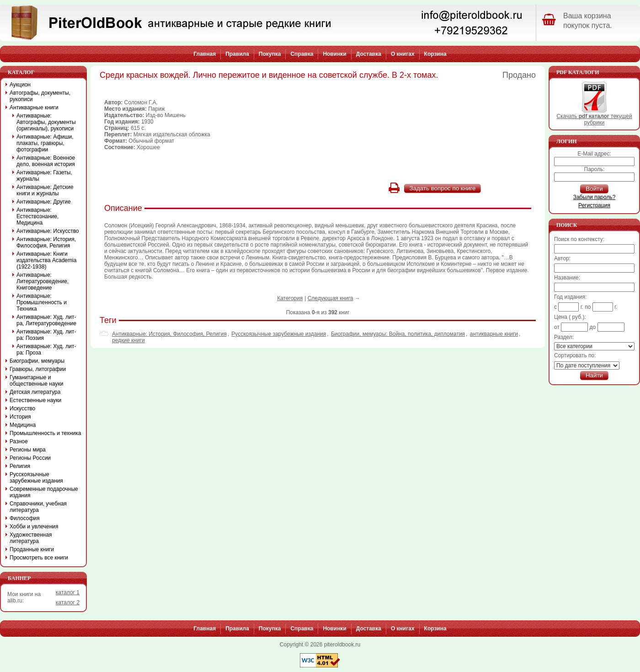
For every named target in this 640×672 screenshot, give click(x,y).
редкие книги (128, 340)
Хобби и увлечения (34, 527)
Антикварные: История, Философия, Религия (169, 334)
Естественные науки (35, 400)
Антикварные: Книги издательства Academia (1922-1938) (46, 260)
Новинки (334, 54)
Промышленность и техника (45, 433)
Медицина (23, 425)
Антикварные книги (34, 108)
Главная (205, 54)
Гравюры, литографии (38, 369)
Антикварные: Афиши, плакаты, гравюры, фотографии (45, 143)
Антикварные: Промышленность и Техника (42, 302)
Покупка (270, 54)
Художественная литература (31, 538)
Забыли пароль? (595, 197)
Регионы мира (28, 450)
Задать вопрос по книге (443, 188)
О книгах (403, 54)
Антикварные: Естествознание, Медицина (37, 216)
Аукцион (20, 85)
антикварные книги (494, 334)
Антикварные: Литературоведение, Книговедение (43, 281)
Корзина (435, 54)
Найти (594, 375)
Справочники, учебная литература (38, 507)
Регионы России (30, 458)
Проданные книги (32, 549)
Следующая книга (331, 298)
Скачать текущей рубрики (594, 117)
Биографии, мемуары (37, 361)
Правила (237, 54)
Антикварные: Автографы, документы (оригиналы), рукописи (46, 122)
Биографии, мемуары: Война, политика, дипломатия (398, 334)
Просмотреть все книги (39, 558)
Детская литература (35, 392)
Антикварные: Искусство (48, 231)
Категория (290, 298)
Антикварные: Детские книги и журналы (45, 190)
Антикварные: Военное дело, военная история (46, 161)
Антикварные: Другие (44, 202)
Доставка (369, 54)
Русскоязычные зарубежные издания (279, 334)
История (20, 417)
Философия (25, 518)
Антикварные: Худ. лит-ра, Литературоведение (46, 320)
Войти (594, 189)
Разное (19, 441)
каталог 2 (68, 602)
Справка (302, 54)
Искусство (22, 409)
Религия (20, 466)
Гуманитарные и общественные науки (36, 381)
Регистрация (594, 205)
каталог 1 (68, 592)
